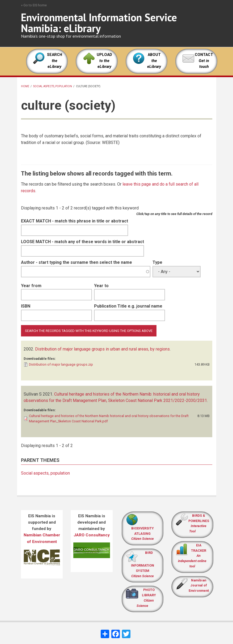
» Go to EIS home (34, 5)
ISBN (26, 306)
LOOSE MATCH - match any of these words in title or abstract (82, 242)
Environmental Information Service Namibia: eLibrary (99, 23)
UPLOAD (104, 61)
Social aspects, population (53, 86)
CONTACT (204, 55)
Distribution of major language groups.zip (61, 364)
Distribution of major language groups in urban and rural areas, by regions (102, 349)
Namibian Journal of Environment (199, 586)
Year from (31, 286)
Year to (101, 286)
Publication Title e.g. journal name (128, 306)
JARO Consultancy (92, 535)
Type (157, 262)
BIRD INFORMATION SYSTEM (143, 564)
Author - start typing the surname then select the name (77, 262)
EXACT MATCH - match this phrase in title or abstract (75, 221)
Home (25, 86)
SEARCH (55, 61)
